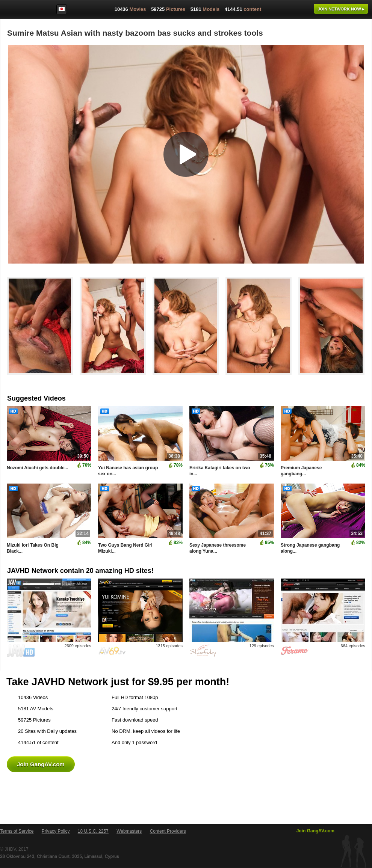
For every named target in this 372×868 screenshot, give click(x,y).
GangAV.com (24, 11)
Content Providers (168, 831)
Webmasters (129, 831)
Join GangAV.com (41, 764)
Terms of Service (17, 831)
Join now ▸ (341, 9)
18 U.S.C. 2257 (93, 831)
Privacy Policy (56, 831)
